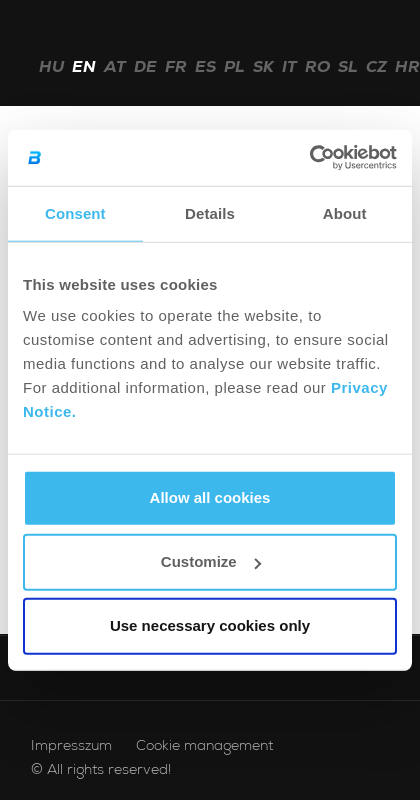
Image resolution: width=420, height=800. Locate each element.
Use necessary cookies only (210, 625)
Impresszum (71, 747)
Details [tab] (210, 212)
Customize (211, 561)
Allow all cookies (210, 497)
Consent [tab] (75, 212)
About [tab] (345, 212)
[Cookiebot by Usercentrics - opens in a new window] (309, 158)
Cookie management (204, 747)
